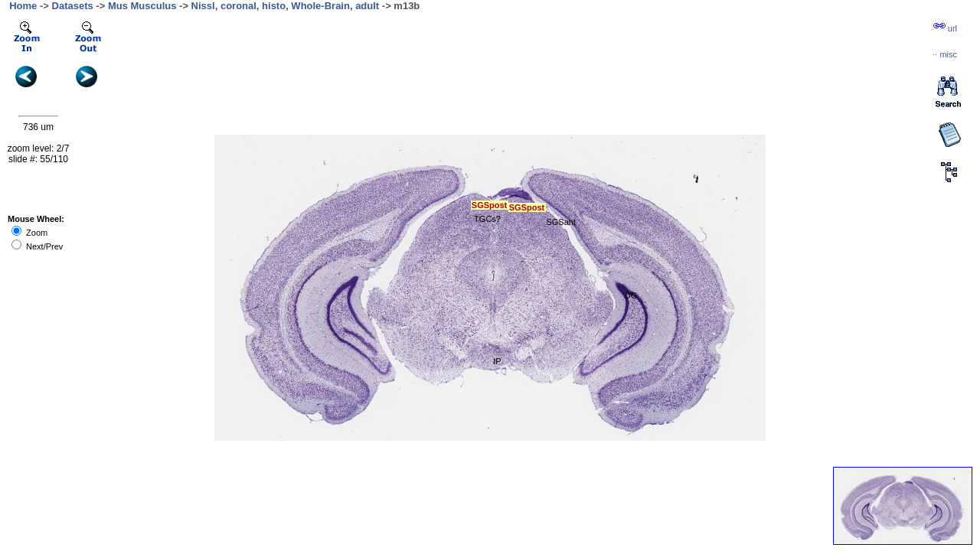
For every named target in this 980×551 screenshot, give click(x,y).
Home (23, 6)
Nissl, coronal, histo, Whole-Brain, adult (286, 6)
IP (497, 361)
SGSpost (527, 207)
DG (631, 295)
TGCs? (487, 219)
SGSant (561, 222)
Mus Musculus (142, 6)
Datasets (73, 6)
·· (945, 54)
